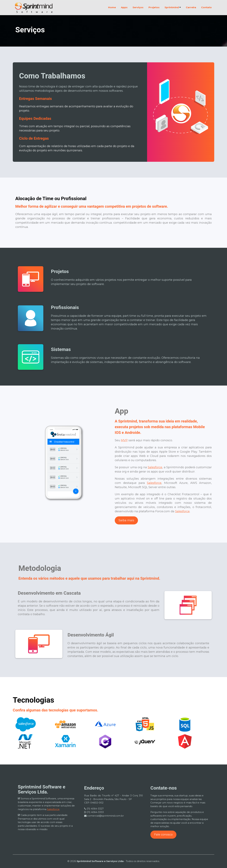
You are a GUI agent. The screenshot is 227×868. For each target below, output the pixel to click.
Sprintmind (173, 7)
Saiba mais (126, 520)
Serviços (138, 7)
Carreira (191, 7)
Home (112, 7)
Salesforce (155, 467)
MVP (124, 440)
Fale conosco (163, 835)
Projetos (154, 7)
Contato (206, 7)
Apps (124, 7)
